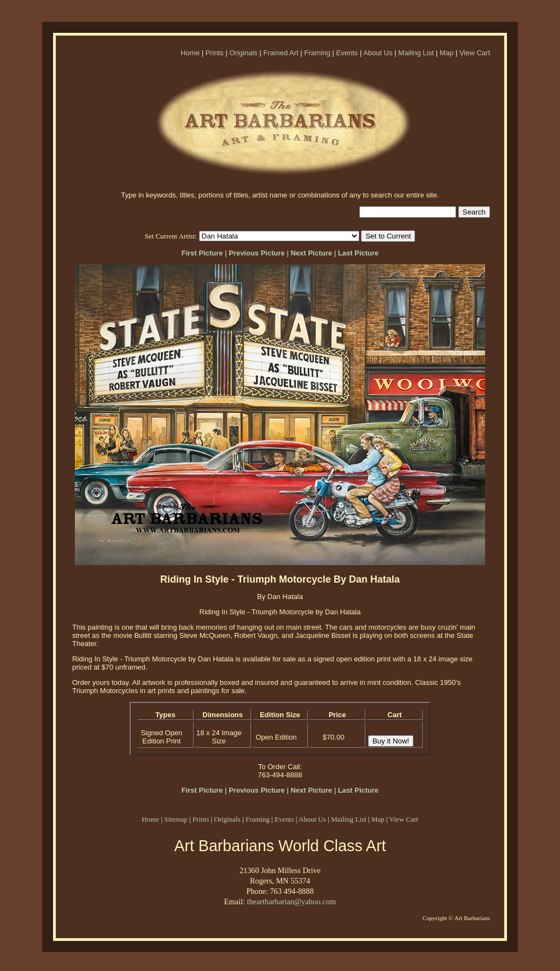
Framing (317, 53)
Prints (215, 53)
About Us (378, 53)
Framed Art (281, 53)
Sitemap (176, 819)
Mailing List (416, 53)
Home (190, 53)
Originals (243, 53)
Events (347, 53)
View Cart (475, 53)
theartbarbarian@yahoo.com (291, 902)
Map (447, 53)
